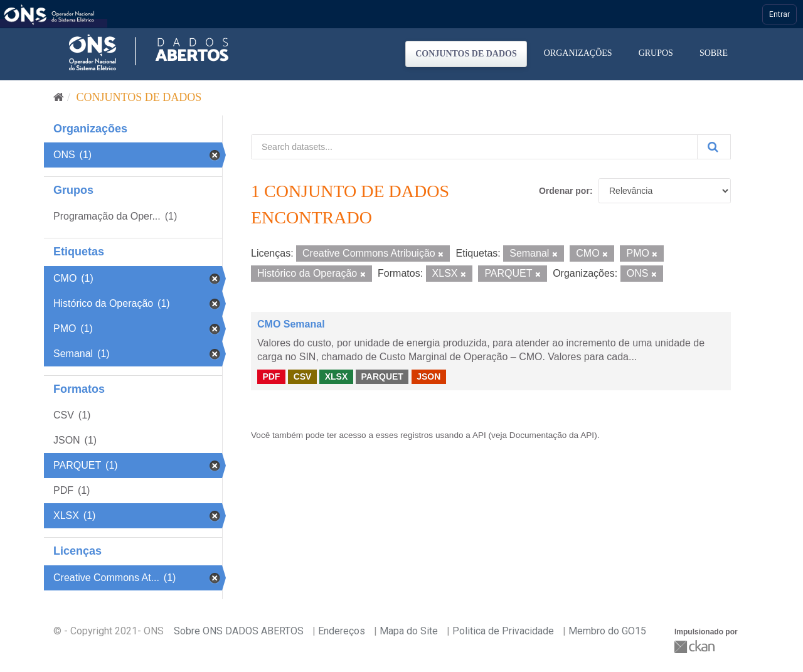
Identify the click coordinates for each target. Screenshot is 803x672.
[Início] (59, 97)
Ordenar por (564, 191)
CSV (303, 376)
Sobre (714, 53)
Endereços (342, 631)
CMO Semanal (291, 324)
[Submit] (714, 147)
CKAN (696, 647)
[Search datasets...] (474, 147)
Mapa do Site (409, 631)
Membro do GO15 (607, 631)
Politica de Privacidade (503, 631)
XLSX (337, 376)
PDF (271, 376)
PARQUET (382, 376)
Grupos (656, 53)
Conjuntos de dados (466, 54)
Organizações (578, 53)
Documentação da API (552, 435)
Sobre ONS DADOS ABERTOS (239, 631)
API (479, 435)
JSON (428, 376)
